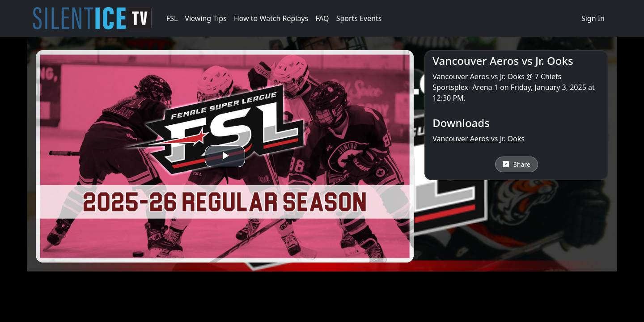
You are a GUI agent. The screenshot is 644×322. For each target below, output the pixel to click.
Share (517, 164)
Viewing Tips (206, 18)
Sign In (593, 18)
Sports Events (359, 18)
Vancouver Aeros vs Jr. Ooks (479, 139)
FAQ (322, 18)
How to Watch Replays (271, 18)
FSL (172, 18)
